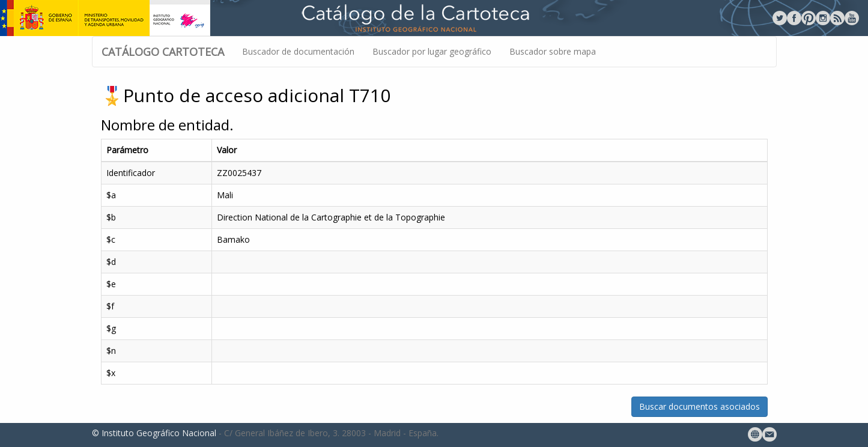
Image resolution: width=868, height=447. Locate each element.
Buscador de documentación (298, 51)
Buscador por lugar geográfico (432, 51)
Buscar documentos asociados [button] (700, 406)
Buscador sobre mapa (553, 51)
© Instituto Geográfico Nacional (154, 433)
